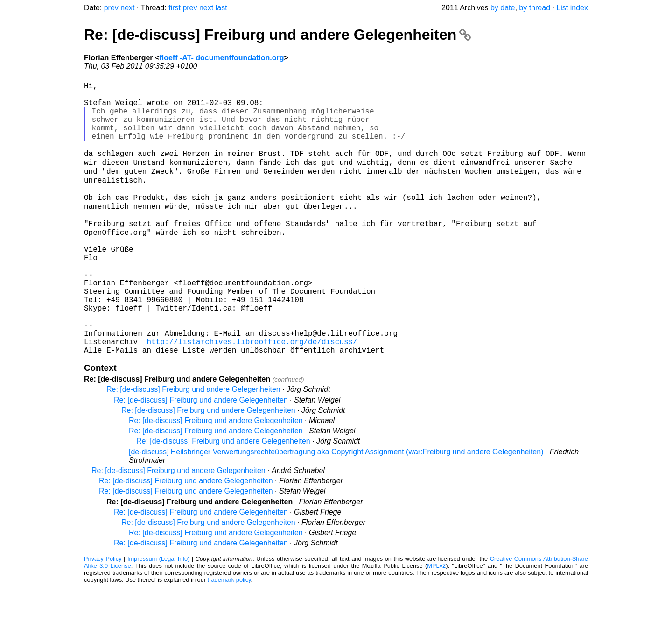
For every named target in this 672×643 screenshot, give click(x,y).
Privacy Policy (103, 615)
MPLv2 (436, 622)
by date (503, 8)
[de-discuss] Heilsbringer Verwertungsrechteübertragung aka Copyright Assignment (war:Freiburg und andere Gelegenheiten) (336, 508)
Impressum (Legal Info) (158, 615)
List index (572, 8)
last (221, 8)
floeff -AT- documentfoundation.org (221, 58)
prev (111, 8)
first (175, 8)
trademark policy (229, 636)
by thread (535, 8)
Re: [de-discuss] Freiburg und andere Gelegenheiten (277, 35)
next (127, 8)
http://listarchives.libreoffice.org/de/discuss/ (252, 396)
